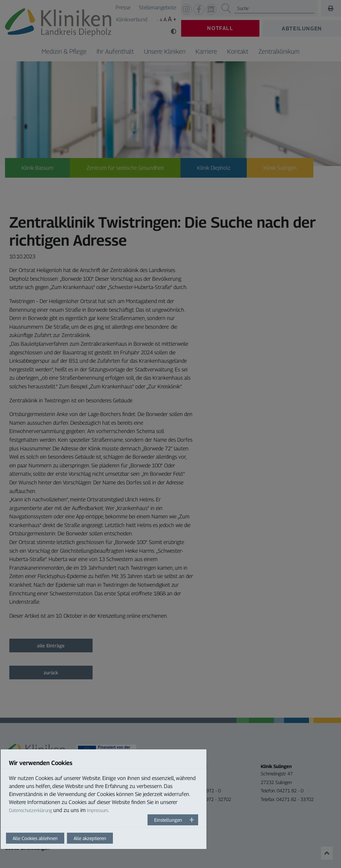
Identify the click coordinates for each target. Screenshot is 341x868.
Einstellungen (168, 820)
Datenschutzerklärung (30, 810)
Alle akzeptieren (90, 838)
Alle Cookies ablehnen (35, 838)
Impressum (97, 810)
